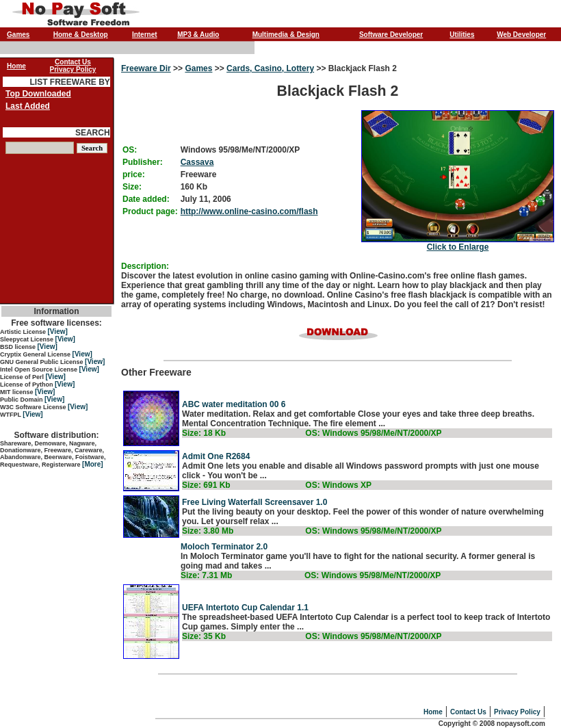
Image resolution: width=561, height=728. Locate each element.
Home (433, 712)
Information (57, 311)
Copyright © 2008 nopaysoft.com (492, 724)
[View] (58, 331)
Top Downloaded (38, 94)
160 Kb (194, 187)
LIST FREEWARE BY (69, 82)
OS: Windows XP (338, 485)
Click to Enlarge (458, 247)
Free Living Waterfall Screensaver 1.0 (255, 502)
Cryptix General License (36, 354)
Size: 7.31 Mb (206, 575)
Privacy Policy (517, 712)
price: (134, 174)
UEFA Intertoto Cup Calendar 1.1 (245, 608)
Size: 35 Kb (204, 636)
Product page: (150, 211)
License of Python (27, 385)
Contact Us (468, 712)
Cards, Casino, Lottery (270, 68)
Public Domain (22, 400)
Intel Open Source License (40, 369)
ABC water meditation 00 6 (234, 404)
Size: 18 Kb (204, 433)
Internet (145, 35)
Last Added (28, 106)
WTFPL (11, 415)
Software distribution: (57, 435)
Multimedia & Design (286, 35)
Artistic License (24, 332)
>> (178, 68)
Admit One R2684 (216, 456)
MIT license (17, 392)
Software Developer (391, 35)
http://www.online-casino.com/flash (249, 211)
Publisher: (143, 162)
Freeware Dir (146, 68)
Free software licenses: (56, 323)
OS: (130, 150)
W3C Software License (34, 407)
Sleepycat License (28, 339)
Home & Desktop (81, 35)
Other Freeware (338, 407)
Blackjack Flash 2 (338, 158)
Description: (145, 266)
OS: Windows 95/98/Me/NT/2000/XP (373, 433)
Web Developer (521, 35)
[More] (93, 464)
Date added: (146, 199)
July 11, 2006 (206, 199)
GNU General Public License (42, 362)
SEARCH (93, 133)
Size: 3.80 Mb (208, 531)
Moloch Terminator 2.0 (224, 547)
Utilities (462, 35)
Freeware (199, 174)
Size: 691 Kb (206, 485)
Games (18, 35)
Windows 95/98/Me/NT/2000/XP (240, 150)
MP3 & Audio (198, 35)
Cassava (197, 162)
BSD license (19, 347)
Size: (132, 187)
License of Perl (23, 377)
